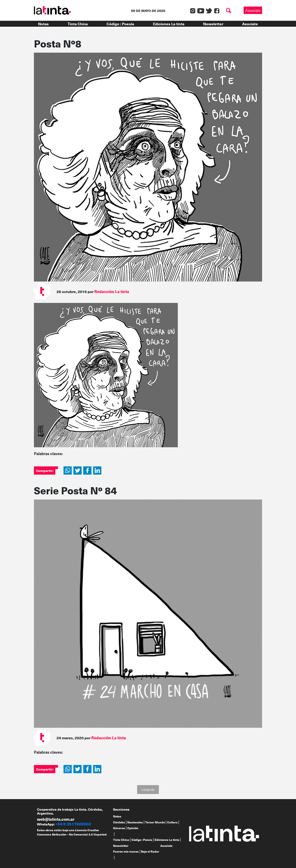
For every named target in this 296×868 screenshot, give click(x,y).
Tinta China (78, 24)
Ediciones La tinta (169, 24)
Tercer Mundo (155, 822)
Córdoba (119, 822)
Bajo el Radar (150, 851)
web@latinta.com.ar (56, 819)
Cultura (172, 822)
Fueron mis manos (126, 851)
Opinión (133, 828)
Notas (43, 24)
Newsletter (213, 24)
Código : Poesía (120, 24)
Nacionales (135, 822)
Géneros (119, 828)
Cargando (148, 790)
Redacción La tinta (112, 291)
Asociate (253, 10)
